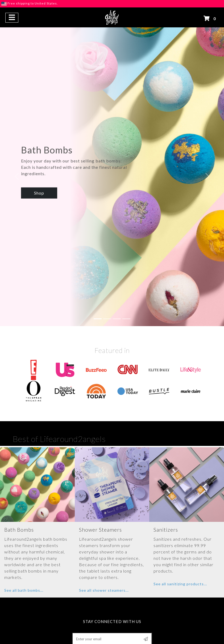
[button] (12, 18)
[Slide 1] (98, 292)
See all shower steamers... (104, 563)
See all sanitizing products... (180, 557)
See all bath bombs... (24, 563)
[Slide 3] (117, 292)
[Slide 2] (107, 292)
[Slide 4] (126, 292)
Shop (39, 178)
